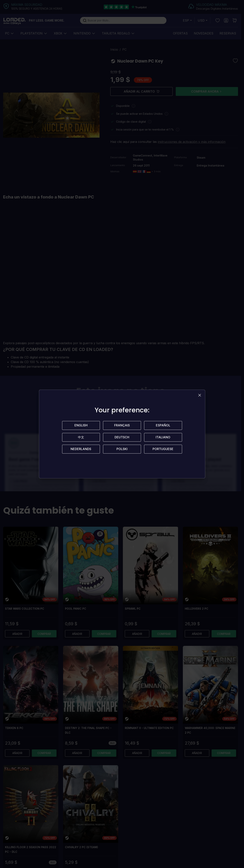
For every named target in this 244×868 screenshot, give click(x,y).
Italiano (163, 437)
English (81, 425)
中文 (81, 437)
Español (163, 425)
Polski (122, 449)
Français (122, 425)
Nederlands (81, 449)
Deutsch (122, 437)
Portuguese (163, 449)
